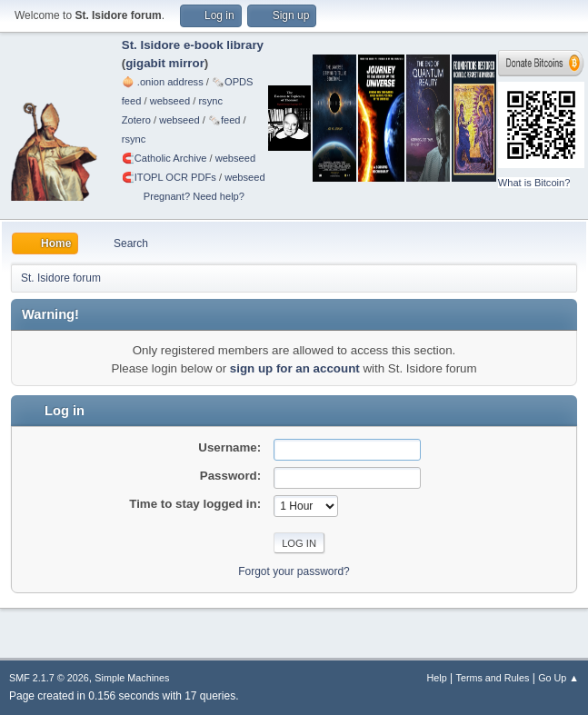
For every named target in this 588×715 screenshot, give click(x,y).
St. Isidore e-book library (193, 45)
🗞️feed (224, 120)
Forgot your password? (294, 571)
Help (437, 678)
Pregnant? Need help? (194, 196)
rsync (210, 101)
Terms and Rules (493, 678)
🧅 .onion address (163, 82)
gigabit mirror (165, 63)
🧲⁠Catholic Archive (164, 158)
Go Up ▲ (558, 678)
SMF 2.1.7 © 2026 (49, 678)
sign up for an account (295, 368)
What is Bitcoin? (534, 183)
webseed (170, 101)
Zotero (136, 120)
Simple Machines (132, 678)
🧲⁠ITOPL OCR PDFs (169, 177)
